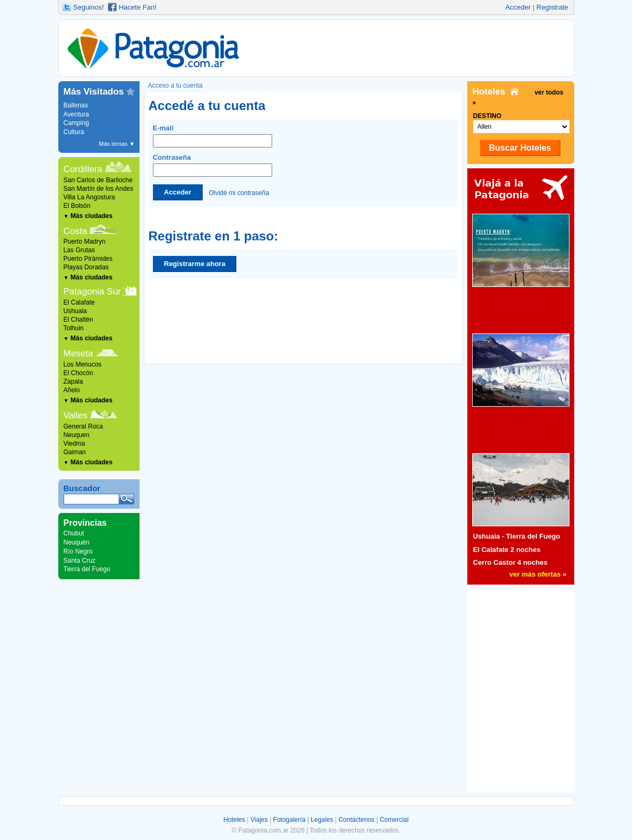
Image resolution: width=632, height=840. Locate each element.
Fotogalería (290, 820)
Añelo (72, 390)
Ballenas (76, 105)
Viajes (259, 820)
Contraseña (213, 165)
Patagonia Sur (93, 291)
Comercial (394, 820)
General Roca (83, 426)
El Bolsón (77, 206)
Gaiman (75, 452)
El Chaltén (78, 320)
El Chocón (78, 373)
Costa (75, 231)
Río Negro (78, 551)
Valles (76, 415)
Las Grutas (79, 250)
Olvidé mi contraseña (239, 192)
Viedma (74, 444)
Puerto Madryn (85, 242)
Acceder (518, 7)
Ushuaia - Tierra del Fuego (517, 536)
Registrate (552, 7)
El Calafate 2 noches (507, 550)
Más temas (117, 144)
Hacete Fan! (138, 7)
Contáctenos (356, 820)
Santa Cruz (80, 561)
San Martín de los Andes (99, 189)
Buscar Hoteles (520, 148)
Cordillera (83, 169)
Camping (76, 123)
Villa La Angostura (90, 197)
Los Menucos (83, 364)
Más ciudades (88, 216)
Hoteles (234, 820)
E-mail (213, 136)
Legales (322, 820)
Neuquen (77, 435)
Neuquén (77, 542)
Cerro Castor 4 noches (510, 562)
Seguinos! (89, 7)
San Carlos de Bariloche (98, 180)
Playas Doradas (86, 267)
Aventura (76, 114)
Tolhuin (74, 328)
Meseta (79, 353)
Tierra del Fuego (87, 569)
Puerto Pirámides (88, 259)
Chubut (74, 533)
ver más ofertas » (538, 574)
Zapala (74, 382)
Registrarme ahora (195, 264)
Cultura (74, 132)
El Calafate (79, 302)
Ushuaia (75, 311)
